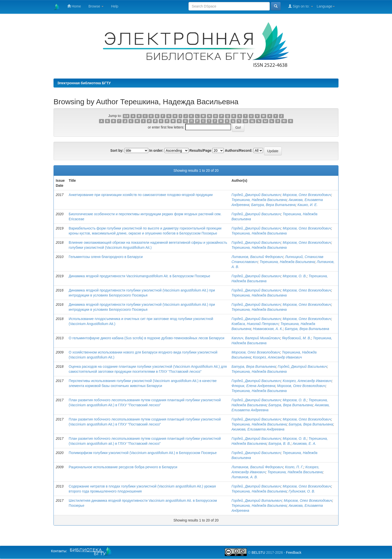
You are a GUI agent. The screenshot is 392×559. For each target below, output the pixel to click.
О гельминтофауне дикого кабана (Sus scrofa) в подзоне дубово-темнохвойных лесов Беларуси (147, 338)
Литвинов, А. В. (245, 477)
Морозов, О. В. (294, 276)
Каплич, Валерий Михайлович (256, 338)
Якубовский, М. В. (296, 338)
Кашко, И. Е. (308, 205)
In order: (156, 150)
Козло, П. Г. (294, 467)
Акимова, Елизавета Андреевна (258, 429)
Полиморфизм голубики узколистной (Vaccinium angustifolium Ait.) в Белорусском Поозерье (143, 453)
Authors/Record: (238, 150)
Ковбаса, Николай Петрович (255, 324)
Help (115, 6)
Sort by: (117, 150)
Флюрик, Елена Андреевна (253, 386)
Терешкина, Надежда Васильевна (259, 200)
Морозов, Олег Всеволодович (307, 195)
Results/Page (200, 150)
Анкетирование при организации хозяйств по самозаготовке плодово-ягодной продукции (141, 195)
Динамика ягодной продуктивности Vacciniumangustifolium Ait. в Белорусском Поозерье (139, 276)
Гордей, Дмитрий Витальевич (257, 500)
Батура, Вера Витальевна (273, 205)
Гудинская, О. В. (302, 491)
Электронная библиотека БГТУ (84, 83)
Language (326, 6)
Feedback (294, 552)
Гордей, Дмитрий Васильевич (256, 195)
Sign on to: (301, 6)
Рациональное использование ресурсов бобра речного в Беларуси (123, 467)
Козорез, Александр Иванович (277, 357)
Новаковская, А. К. (268, 329)
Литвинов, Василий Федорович (257, 257)
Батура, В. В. (280, 443)
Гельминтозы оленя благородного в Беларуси (106, 257)
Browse (96, 6)
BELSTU (258, 552)
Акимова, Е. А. (304, 443)
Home (74, 6)
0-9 (126, 116)
